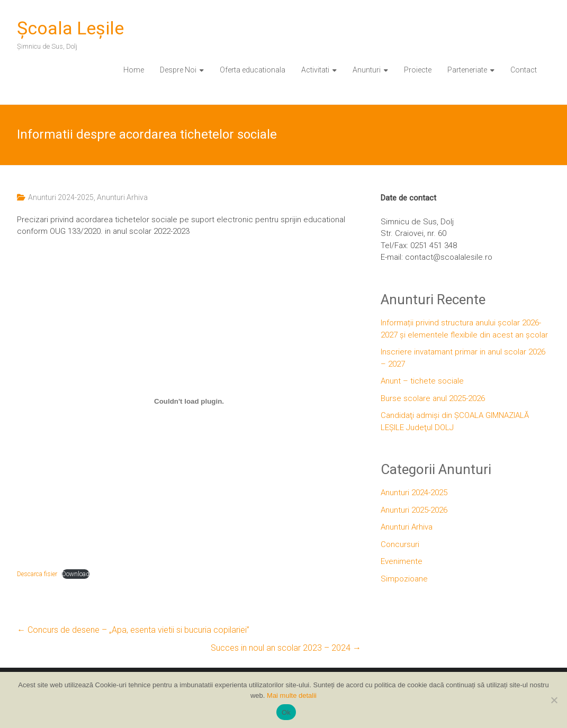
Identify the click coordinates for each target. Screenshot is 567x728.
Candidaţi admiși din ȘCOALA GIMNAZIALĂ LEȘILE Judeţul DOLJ (455, 421)
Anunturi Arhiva (122, 197)
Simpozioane (404, 579)
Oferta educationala (253, 70)
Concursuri (400, 544)
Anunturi (367, 70)
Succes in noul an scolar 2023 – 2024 (286, 648)
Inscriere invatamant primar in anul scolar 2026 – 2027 (463, 358)
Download (76, 574)
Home (134, 70)
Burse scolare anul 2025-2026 (433, 398)
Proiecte (418, 70)
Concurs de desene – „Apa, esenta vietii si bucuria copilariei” (133, 630)
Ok (286, 712)
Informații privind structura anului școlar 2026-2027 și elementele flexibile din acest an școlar (464, 329)
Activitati (315, 70)
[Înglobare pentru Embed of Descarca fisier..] (189, 402)
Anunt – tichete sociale (422, 381)
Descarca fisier (37, 574)
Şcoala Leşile (70, 28)
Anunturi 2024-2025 (61, 197)
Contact (524, 70)
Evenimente (402, 561)
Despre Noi (178, 70)
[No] (554, 700)
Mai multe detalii (292, 695)
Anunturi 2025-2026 (414, 510)
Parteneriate (467, 70)
